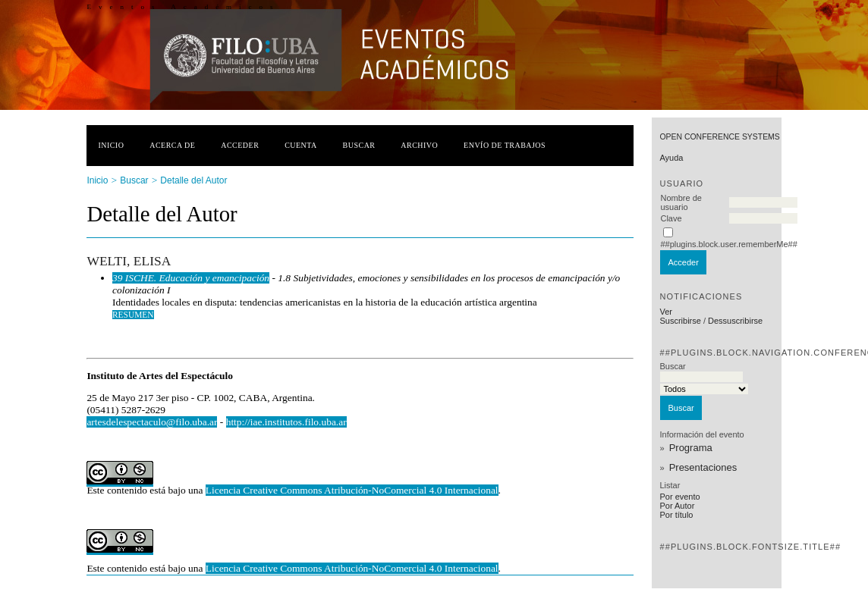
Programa (691, 448)
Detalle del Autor (193, 180)
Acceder (240, 145)
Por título (676, 515)
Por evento (679, 497)
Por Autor (677, 506)
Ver (666, 312)
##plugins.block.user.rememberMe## (728, 244)
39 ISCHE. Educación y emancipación (191, 278)
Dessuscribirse (735, 321)
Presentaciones (703, 467)
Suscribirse (680, 321)
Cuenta (301, 145)
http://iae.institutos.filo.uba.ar (286, 422)
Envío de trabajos (505, 145)
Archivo (419, 145)
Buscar (359, 145)
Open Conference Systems (719, 137)
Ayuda (671, 158)
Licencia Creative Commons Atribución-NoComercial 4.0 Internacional (352, 490)
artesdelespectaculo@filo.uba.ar (152, 422)
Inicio (111, 145)
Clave (671, 218)
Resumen (133, 315)
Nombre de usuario (681, 202)
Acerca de (172, 145)
